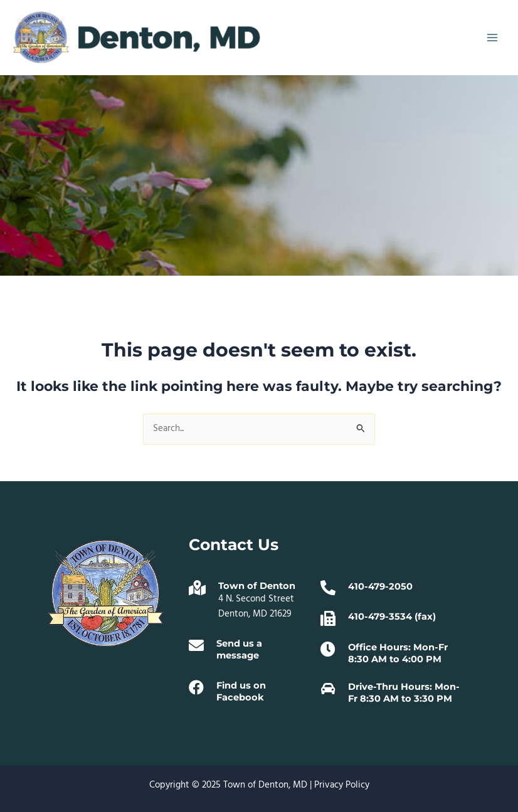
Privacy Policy (342, 785)
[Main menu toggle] (492, 38)
